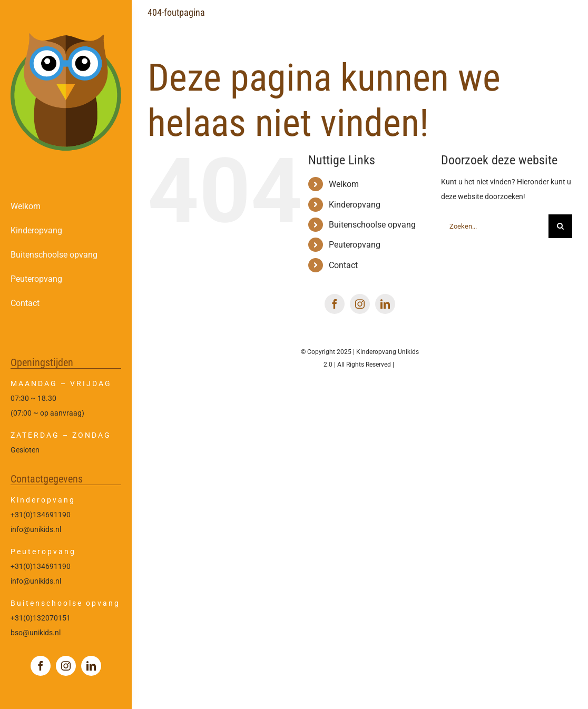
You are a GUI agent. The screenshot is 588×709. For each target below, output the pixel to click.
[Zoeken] (560, 226)
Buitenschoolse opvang (372, 225)
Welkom (344, 184)
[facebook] (41, 666)
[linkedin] (91, 666)
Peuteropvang (355, 245)
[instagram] (66, 666)
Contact (343, 265)
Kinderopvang (355, 205)
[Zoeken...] (495, 226)
